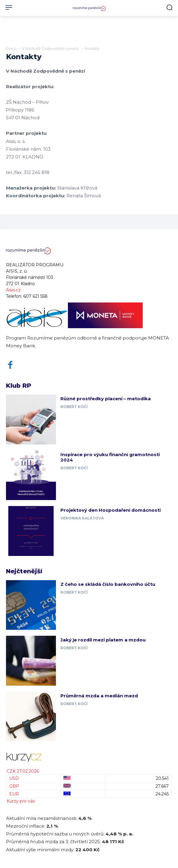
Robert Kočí (74, 407)
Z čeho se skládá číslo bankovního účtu (108, 584)
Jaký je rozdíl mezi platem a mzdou (103, 640)
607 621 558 (35, 296)
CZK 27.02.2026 (23, 771)
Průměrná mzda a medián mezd (99, 696)
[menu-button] (9, 7)
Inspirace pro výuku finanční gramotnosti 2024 (110, 457)
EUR (14, 794)
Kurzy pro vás (21, 801)
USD (14, 778)
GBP (14, 786)
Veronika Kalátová (82, 518)
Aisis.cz (13, 290)
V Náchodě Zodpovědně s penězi (51, 49)
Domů (11, 49)
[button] (169, 7)
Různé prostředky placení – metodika (106, 399)
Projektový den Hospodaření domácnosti (111, 510)
